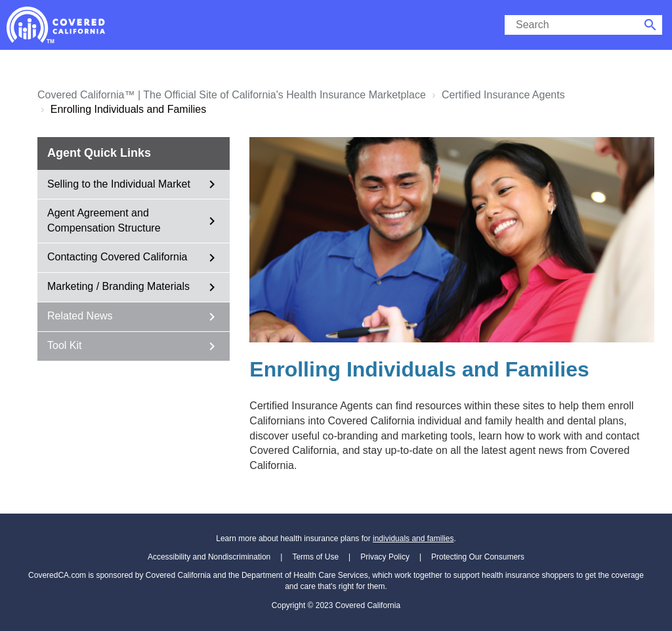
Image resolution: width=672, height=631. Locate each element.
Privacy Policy (385, 557)
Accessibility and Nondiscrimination (209, 557)
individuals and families (413, 539)
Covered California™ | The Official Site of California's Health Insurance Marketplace (232, 95)
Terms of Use (315, 557)
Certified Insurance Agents (503, 95)
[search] (572, 25)
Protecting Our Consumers (478, 557)
